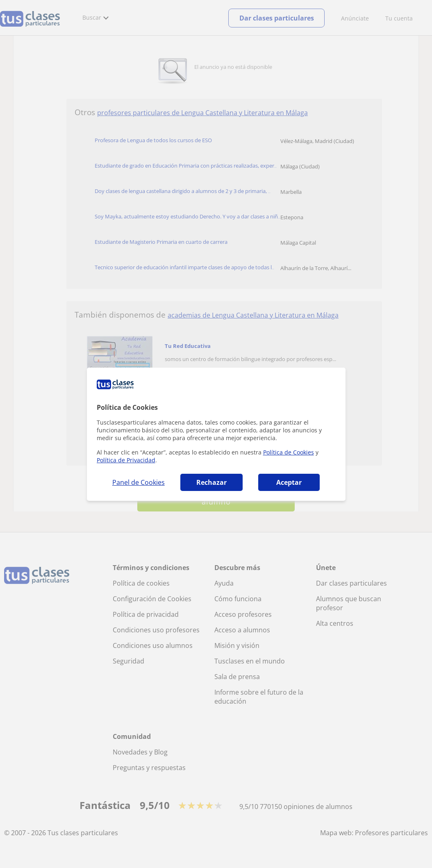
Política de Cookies (289, 452)
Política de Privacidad (126, 460)
